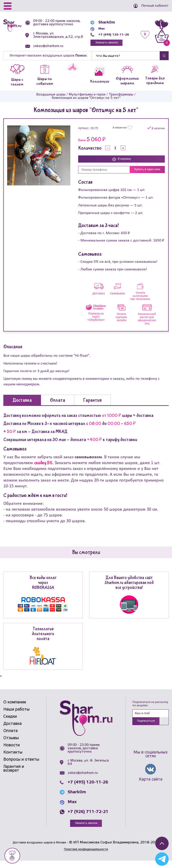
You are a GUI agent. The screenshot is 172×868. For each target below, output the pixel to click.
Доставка (13, 731)
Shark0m (101, 25)
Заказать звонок (103, 46)
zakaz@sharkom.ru (50, 53)
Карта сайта (151, 788)
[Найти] (126, 62)
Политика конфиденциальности (86, 857)
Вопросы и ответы (21, 767)
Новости (12, 752)
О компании (15, 709)
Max (96, 31)
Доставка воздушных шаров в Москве (39, 850)
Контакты (13, 760)
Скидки (10, 724)
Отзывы (11, 745)
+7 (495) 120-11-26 (111, 37)
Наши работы (16, 717)
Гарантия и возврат (14, 776)
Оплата (11, 738)
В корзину (121, 166)
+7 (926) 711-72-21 (88, 819)
